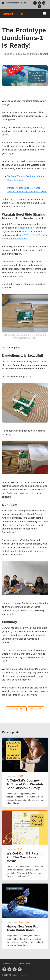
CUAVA (37, 235)
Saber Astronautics (18, 239)
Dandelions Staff (39, 54)
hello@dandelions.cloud (14, 3)
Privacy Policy (24, 964)
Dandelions (24, 922)
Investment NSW (26, 228)
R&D (22, 776)
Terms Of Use (9, 964)
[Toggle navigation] (44, 14)
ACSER (28, 235)
